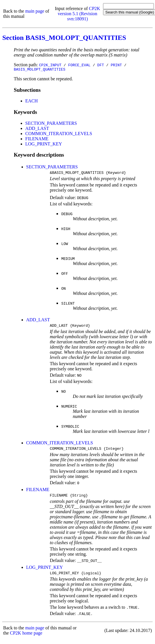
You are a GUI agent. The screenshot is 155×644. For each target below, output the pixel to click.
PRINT (116, 65)
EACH (32, 102)
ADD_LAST (37, 129)
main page (35, 11)
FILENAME (37, 140)
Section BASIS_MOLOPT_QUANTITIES (64, 38)
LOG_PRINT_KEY (44, 145)
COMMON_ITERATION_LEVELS (59, 134)
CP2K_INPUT (50, 65)
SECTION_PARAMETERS (51, 124)
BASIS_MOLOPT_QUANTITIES (39, 70)
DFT (101, 65)
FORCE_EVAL (79, 65)
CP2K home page (26, 638)
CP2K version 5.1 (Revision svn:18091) (79, 14)
